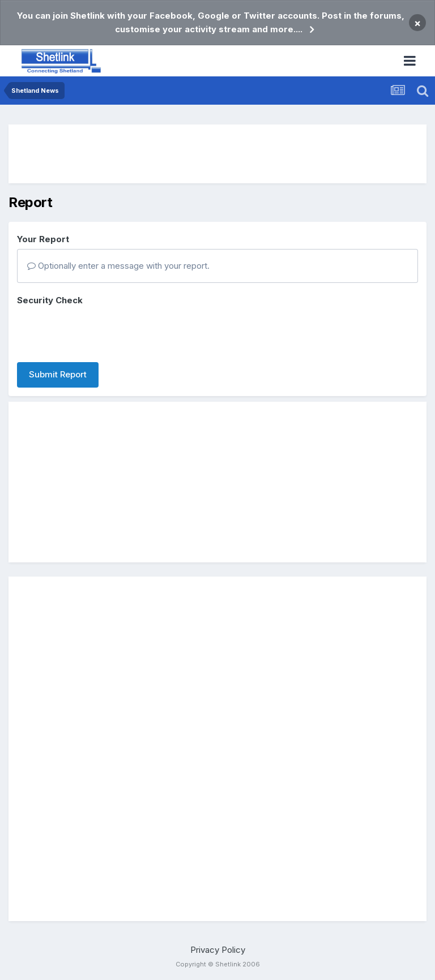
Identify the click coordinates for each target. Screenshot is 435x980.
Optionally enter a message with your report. (118, 266)
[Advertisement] (217, 154)
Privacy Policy (218, 950)
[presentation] (103, 332)
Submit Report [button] (58, 374)
